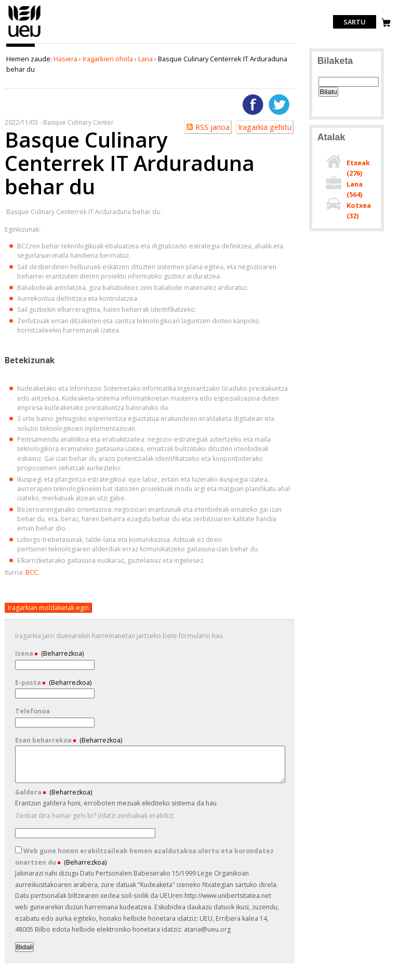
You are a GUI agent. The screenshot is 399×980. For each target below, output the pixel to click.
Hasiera (65, 59)
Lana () (355, 189)
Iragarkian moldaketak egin (48, 608)
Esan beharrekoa (44, 740)
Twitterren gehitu (279, 104)
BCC (32, 572)
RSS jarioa (212, 127)
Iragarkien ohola (108, 59)
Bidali (25, 947)
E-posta (29, 683)
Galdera (29, 792)
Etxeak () (358, 168)
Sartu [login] (355, 22)
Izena (25, 653)
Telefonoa (32, 711)
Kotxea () (359, 210)
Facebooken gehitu (253, 104)
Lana (145, 59)
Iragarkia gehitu (265, 127)
